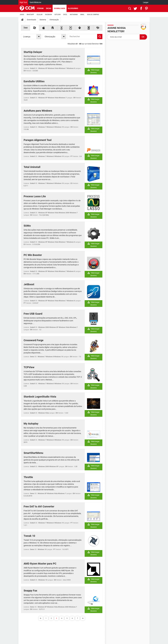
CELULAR (40, 15)
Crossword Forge (34, 340)
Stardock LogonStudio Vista (40, 397)
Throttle (28, 477)
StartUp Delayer (33, 52)
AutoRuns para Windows (38, 111)
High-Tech (23, 2)
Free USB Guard (33, 314)
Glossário (73, 8)
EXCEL (65, 15)
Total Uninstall (32, 167)
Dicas (49, 8)
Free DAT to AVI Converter (39, 506)
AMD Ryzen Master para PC (40, 564)
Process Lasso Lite (35, 196)
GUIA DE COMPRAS (93, 15)
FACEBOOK (48, 15)
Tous (26, 28)
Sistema (43, 20)
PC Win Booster (33, 255)
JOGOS (22, 15)
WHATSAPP (30, 15)
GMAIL (82, 15)
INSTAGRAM (74, 15)
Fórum (40, 8)
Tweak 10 (29, 536)
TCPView (29, 367)
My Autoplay (31, 424)
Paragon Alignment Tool (38, 140)
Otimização (54, 20)
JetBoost (29, 284)
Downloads (60, 8)
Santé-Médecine (35, 2)
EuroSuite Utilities (34, 81)
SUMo (27, 226)
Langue (146, 2)
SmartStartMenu (33, 453)
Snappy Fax (30, 591)
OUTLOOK (58, 15)
